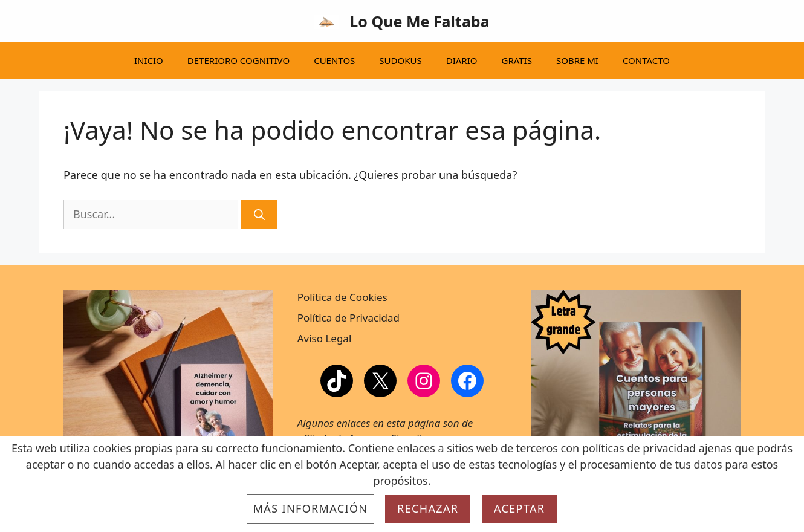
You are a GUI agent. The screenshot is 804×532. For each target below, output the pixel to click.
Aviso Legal (325, 338)
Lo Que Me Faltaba (419, 21)
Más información (311, 508)
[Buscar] (259, 214)
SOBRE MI (577, 60)
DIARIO (462, 60)
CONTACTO (646, 60)
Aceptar (519, 508)
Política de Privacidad (349, 318)
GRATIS (516, 60)
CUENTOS (334, 60)
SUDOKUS (400, 60)
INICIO (149, 60)
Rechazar (428, 508)
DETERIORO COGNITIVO (238, 60)
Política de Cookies (342, 297)
